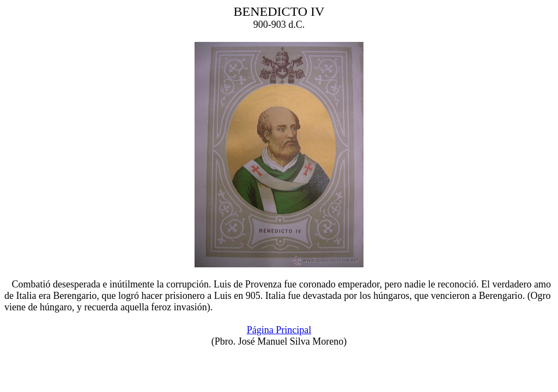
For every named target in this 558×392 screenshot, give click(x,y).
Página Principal (279, 330)
